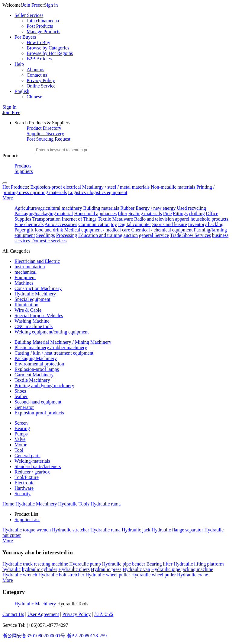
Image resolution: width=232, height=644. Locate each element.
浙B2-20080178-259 (87, 636)
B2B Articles (39, 59)
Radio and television (154, 219)
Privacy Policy (41, 80)
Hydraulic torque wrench (27, 530)
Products (23, 166)
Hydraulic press (106, 569)
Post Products (40, 26)
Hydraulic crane (193, 575)
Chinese (34, 97)
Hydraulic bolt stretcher (61, 575)
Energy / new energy (156, 208)
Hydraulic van (136, 569)
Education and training (100, 235)
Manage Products (43, 32)
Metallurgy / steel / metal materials (116, 187)
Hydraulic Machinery (36, 604)
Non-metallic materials (173, 187)
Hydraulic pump (85, 564)
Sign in (51, 5)
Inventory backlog (206, 224)
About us (35, 70)
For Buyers (25, 37)
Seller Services (29, 15)
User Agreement (43, 614)
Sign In (10, 107)
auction (131, 235)
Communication (94, 224)
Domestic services (49, 241)
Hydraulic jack (136, 530)
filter (122, 214)
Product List (26, 514)
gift (30, 230)
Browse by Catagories (48, 48)
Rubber (127, 208)
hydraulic (11, 569)
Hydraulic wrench (20, 575)
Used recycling (192, 208)
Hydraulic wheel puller (108, 575)
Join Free (31, 5)
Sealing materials (145, 214)
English (22, 91)
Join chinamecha (43, 21)
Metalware (123, 219)
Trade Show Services (190, 235)
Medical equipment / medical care (97, 230)
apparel (182, 219)
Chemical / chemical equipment (162, 230)
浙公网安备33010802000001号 (34, 636)
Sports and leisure (170, 224)
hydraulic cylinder (39, 569)
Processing (67, 235)
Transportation (47, 219)
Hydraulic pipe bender (124, 564)
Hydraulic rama (105, 530)
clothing (197, 214)
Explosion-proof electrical (56, 187)
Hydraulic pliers (74, 569)
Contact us (37, 75)
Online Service (41, 86)
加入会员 (104, 614)
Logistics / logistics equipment (98, 192)
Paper (20, 230)
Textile (104, 219)
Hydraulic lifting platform (198, 564)
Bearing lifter (159, 564)
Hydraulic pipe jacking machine (182, 569)
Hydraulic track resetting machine (35, 564)
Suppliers (24, 171)
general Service (154, 235)
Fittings (180, 214)
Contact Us (13, 614)
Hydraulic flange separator (177, 530)
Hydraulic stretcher (71, 530)
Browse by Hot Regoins (50, 53)
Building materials (101, 208)
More (8, 198)
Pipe (167, 214)
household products (209, 219)
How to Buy (38, 42)
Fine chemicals (29, 224)
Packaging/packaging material (44, 214)
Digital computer (135, 224)
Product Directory (44, 128)
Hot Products (15, 187)
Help (19, 64)
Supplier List (27, 520)
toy (114, 224)
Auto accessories (61, 224)
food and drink (49, 230)
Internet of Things (79, 219)
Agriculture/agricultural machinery (48, 208)
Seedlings (46, 235)
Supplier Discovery (45, 134)
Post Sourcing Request (48, 139)
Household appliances (95, 214)
